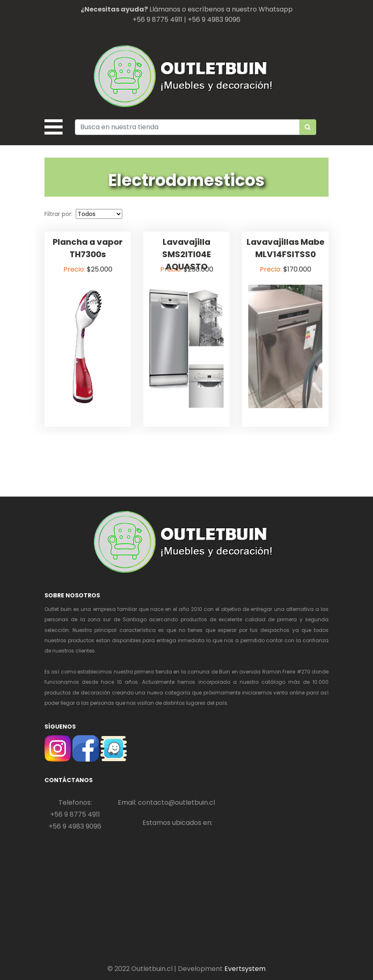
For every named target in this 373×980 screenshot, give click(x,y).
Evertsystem (245, 969)
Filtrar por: (59, 214)
